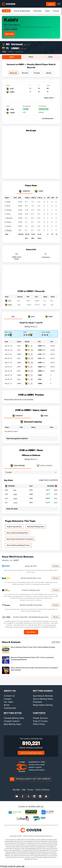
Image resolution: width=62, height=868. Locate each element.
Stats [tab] (12, 57)
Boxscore (13, 73)
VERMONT (18, 416)
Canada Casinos (12, 721)
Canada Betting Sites (14, 718)
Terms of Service (42, 790)
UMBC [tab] (39, 191)
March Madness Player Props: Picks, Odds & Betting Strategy (33, 647)
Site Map (16, 790)
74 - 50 (30, 354)
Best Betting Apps (12, 724)
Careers (8, 699)
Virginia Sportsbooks (14, 527)
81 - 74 (30, 346)
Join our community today (31, 753)
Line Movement (48, 118)
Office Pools (39, 724)
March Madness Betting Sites (17, 533)
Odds (47, 11)
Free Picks (37, 11)
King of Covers (40, 721)
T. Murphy (8, 230)
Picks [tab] (31, 57)
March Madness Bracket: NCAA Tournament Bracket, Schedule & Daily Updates (34, 669)
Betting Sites (13, 713)
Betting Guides (43, 691)
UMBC (15, 48)
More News (56, 642)
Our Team (8, 702)
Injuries (49, 73)
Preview (37, 73)
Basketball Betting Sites (36, 527)
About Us (10, 691)
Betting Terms (31, 327)
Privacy (30, 790)
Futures (56, 11)
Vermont (17, 44)
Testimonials (10, 708)
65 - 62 (30, 371)
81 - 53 (30, 375)
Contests (39, 713)
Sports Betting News (43, 699)
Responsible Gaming (43, 705)
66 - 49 (30, 358)
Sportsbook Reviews (43, 696)
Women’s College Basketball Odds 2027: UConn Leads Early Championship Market (32, 658)
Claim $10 (9, 34)
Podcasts (37, 702)
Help (24, 790)
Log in (51, 4)
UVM (9, 301)
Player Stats (49, 98)
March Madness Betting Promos (18, 545)
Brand (7, 705)
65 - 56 (30, 362)
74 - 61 (30, 367)
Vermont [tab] (24, 191)
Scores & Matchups (22, 11)
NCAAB (6, 11)
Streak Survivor (40, 718)
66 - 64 (30, 350)
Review (56, 566)
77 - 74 (30, 383)
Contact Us (9, 696)
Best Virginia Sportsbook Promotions (20, 539)
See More (31, 632)
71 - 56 (30, 379)
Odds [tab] (50, 57)
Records (25, 73)
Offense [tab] (17, 466)
